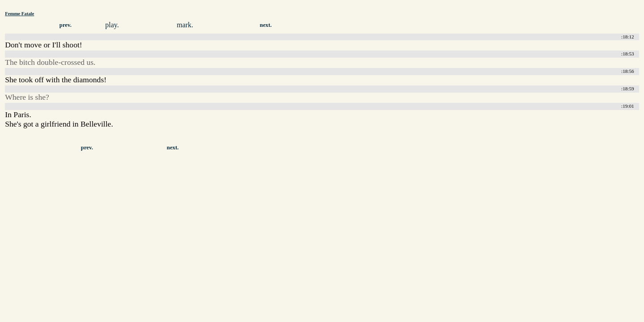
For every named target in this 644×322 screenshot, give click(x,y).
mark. (185, 25)
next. (266, 25)
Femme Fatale (19, 13)
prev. (66, 25)
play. (112, 25)
